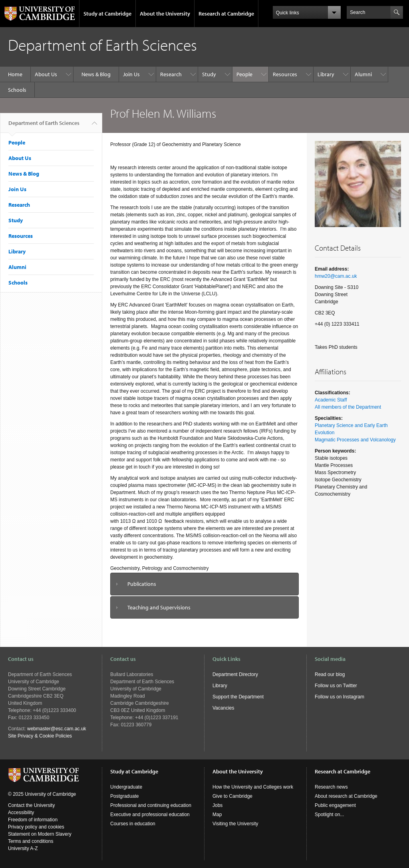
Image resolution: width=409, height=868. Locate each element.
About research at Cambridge (346, 796)
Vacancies (223, 708)
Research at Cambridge (226, 14)
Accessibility (21, 813)
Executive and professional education (150, 815)
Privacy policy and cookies (36, 827)
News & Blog (96, 74)
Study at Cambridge (107, 14)
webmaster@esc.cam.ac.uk (57, 729)
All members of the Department (348, 407)
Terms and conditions (31, 841)
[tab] (204, 584)
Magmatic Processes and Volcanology (355, 440)
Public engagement (335, 805)
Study (209, 74)
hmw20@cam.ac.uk (336, 276)
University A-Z (23, 848)
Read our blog (330, 674)
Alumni (363, 74)
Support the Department (238, 697)
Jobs (217, 805)
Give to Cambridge (232, 796)
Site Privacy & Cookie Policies (40, 736)
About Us (46, 74)
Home (15, 74)
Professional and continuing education (151, 805)
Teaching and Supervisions (159, 607)
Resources (285, 74)
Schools (17, 90)
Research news (331, 787)
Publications (142, 584)
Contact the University (31, 805)
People (244, 74)
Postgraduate (124, 796)
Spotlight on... (329, 815)
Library (326, 74)
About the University (165, 14)
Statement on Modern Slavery (40, 834)
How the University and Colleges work (253, 787)
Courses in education (133, 824)
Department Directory (235, 674)
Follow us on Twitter (336, 686)
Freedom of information (33, 820)
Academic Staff (331, 400)
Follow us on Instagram (340, 697)
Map (217, 815)
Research (171, 74)
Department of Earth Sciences (44, 126)
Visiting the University (235, 824)
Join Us (131, 74)
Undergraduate (126, 787)
